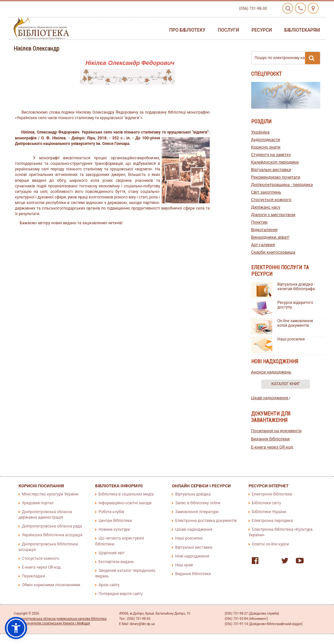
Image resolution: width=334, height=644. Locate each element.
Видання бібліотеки (271, 439)
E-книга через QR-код (272, 447)
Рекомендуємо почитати (276, 177)
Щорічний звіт (112, 553)
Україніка (260, 132)
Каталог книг (286, 384)
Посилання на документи (276, 431)
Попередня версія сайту (121, 594)
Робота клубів (111, 512)
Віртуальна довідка (193, 494)
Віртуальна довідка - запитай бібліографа (296, 287)
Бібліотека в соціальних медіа (126, 494)
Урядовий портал (38, 503)
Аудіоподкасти (266, 140)
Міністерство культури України (50, 494)
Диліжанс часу (266, 207)
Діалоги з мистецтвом (273, 215)
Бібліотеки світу (266, 503)
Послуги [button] (228, 30)
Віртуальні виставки (271, 170)
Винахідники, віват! (270, 237)
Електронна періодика (272, 521)
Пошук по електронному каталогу (288, 58)
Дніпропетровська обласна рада (52, 526)
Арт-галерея (263, 245)
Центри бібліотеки (115, 521)
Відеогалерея (265, 230)
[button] (16, 628)
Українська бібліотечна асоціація (52, 535)
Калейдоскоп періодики (275, 162)
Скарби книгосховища (273, 252)
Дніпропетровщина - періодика (282, 185)
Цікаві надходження (271, 398)
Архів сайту (109, 585)
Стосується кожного (271, 200)
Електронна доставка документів (206, 521)
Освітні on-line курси (270, 544)
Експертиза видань (116, 562)
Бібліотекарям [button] (302, 30)
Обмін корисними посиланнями (51, 585)
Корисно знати (266, 147)
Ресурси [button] (262, 30)
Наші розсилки (291, 339)
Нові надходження (192, 556)
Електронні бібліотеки (272, 494)
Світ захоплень (266, 192)
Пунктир (259, 222)
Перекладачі (33, 576)
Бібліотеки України (269, 512)
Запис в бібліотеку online (198, 503)
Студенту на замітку (271, 155)
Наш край (184, 565)
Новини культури (114, 529)
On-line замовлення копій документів (295, 323)
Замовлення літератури (197, 512)
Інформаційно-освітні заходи (125, 503)
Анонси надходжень (271, 372)
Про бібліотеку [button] (187, 30)
